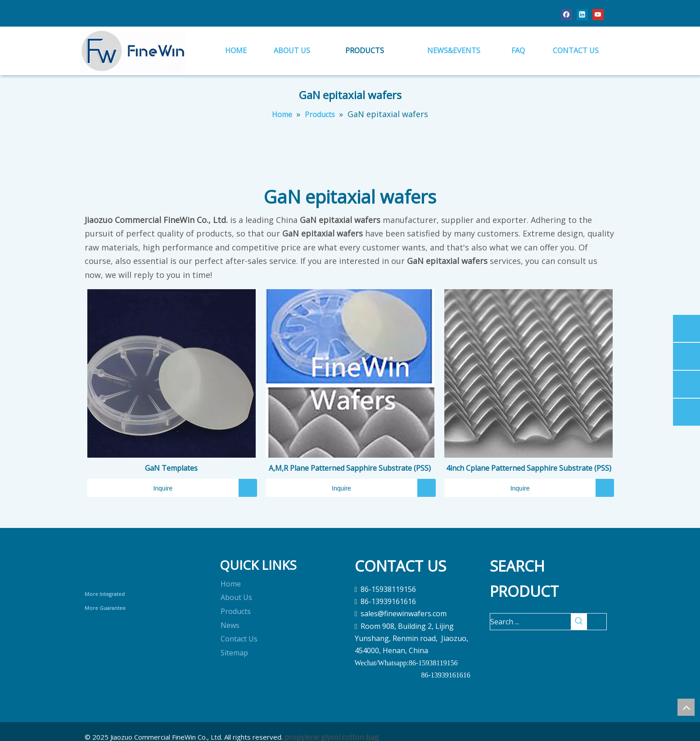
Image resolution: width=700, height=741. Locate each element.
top (686, 707)
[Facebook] (567, 14)
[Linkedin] (582, 14)
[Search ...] (531, 622)
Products (236, 611)
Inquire (130, 488)
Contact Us (239, 639)
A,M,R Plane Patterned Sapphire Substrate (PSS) (350, 468)
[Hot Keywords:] (579, 622)
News (230, 625)
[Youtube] (598, 14)
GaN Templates (171, 468)
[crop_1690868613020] (121, 568)
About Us (236, 597)
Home (231, 584)
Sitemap (234, 653)
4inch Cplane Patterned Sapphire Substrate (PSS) (529, 468)
